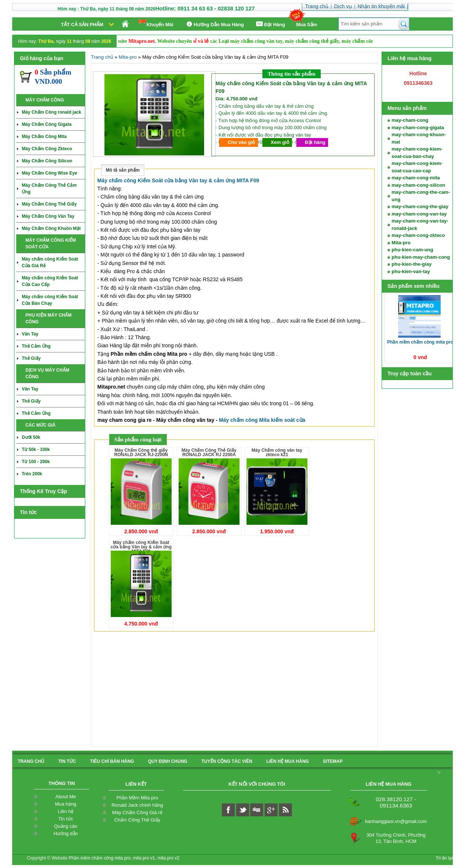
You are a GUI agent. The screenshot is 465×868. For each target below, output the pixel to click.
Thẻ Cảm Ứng (36, 346)
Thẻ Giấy (31, 358)
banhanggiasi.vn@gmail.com (396, 821)
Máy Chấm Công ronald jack (51, 112)
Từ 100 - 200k (36, 462)
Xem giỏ (280, 142)
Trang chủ (102, 57)
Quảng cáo (66, 826)
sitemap (333, 761)
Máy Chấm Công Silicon (47, 161)
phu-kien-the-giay (411, 264)
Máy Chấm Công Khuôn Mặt (51, 228)
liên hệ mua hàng (288, 761)
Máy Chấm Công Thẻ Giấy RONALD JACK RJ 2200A (209, 452)
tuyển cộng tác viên (227, 761)
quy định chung (168, 761)
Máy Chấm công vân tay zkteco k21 (277, 452)
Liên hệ (66, 811)
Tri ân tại (445, 858)
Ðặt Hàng (270, 24)
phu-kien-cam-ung (412, 250)
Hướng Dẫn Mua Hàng (214, 24)
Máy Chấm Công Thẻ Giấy (49, 204)
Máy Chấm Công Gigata (47, 124)
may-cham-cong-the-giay (420, 206)
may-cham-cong (410, 120)
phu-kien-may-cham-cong (421, 257)
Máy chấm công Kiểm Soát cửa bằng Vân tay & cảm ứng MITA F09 (178, 180)
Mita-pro (401, 243)
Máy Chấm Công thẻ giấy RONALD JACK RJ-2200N (141, 452)
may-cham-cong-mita (416, 178)
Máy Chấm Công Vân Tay (48, 216)
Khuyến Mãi (156, 23)
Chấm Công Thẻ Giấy (137, 820)
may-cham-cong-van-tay (419, 214)
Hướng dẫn (66, 833)
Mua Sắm (307, 25)
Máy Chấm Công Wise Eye (49, 173)
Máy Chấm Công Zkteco (47, 149)
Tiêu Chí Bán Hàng (112, 761)
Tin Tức (67, 761)
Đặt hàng (315, 142)
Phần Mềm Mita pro (137, 798)
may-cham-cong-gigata (418, 128)
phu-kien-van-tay (411, 271)
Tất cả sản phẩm (82, 25)
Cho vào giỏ (241, 142)
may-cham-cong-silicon (418, 185)
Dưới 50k (31, 437)
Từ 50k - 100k (36, 449)
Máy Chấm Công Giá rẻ (137, 812)
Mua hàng (66, 804)
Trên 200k (32, 474)
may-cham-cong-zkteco (418, 235)
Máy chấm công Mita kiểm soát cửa (262, 420)
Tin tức (66, 819)
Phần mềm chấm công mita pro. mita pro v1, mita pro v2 (124, 858)
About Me (66, 797)
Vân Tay (30, 334)
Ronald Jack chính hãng (137, 805)
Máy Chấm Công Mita (44, 137)
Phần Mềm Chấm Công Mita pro (420, 342)
